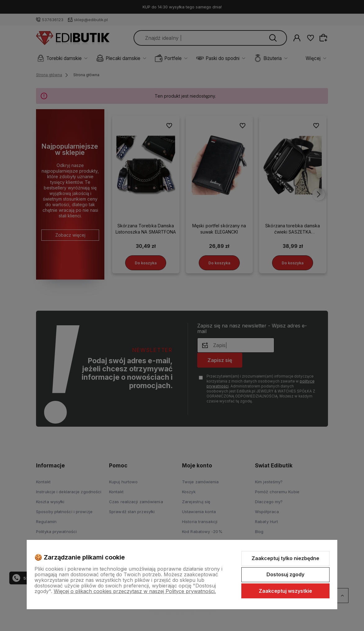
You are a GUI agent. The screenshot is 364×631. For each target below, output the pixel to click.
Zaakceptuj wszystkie (285, 591)
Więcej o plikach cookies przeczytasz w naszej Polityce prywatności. (135, 591)
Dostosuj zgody (285, 574)
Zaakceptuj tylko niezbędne (285, 558)
